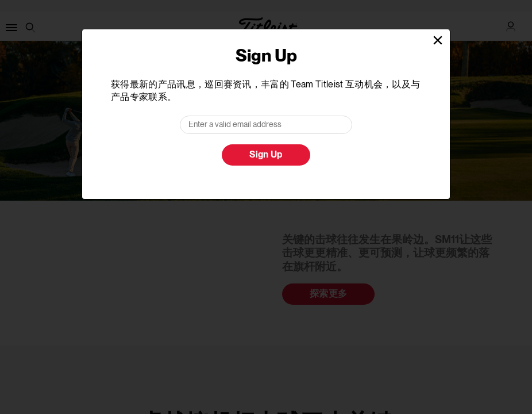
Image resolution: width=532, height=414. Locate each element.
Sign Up (266, 155)
